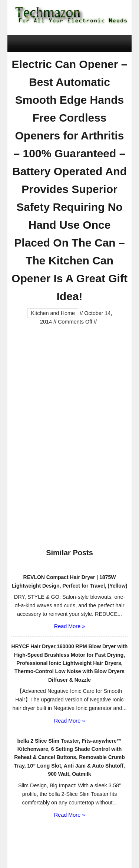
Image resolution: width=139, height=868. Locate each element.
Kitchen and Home (53, 313)
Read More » (69, 626)
